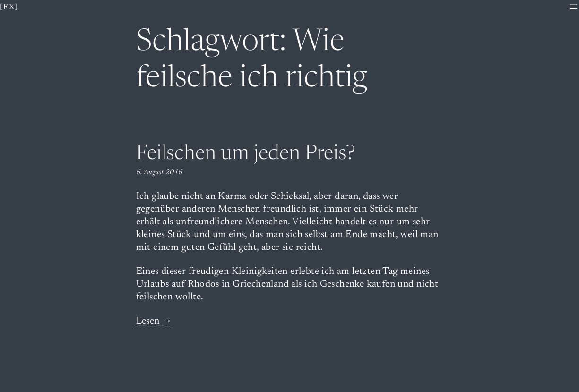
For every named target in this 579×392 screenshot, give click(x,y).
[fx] (9, 7)
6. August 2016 (159, 172)
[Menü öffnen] (573, 7)
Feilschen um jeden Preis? (246, 154)
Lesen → (154, 321)
